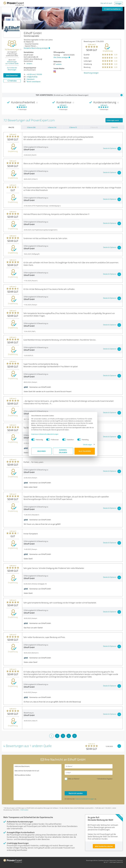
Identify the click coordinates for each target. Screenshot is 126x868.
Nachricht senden (76, 793)
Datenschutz (113, 860)
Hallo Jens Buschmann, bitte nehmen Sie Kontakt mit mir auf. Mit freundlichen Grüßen (37, 782)
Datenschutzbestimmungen (49, 434)
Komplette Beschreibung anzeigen (37, 48)
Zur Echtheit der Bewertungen (12, 69)
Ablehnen (41, 451)
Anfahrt (29, 63)
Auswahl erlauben (63, 451)
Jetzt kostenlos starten (104, 846)
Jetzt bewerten (12, 75)
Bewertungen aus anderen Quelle (12, 63)
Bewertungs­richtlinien (92, 860)
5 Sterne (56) (31, 127)
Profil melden (25, 810)
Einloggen (119, 3)
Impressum (35, 434)
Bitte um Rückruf (74, 779)
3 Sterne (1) (73, 127)
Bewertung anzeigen (91, 73)
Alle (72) (11, 127)
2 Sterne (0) (94, 127)
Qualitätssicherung (103, 860)
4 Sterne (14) (52, 127)
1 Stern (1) (114, 127)
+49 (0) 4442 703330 (34, 74)
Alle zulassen (85, 451)
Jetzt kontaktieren (112, 9)
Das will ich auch (106, 3)
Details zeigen (88, 445)
